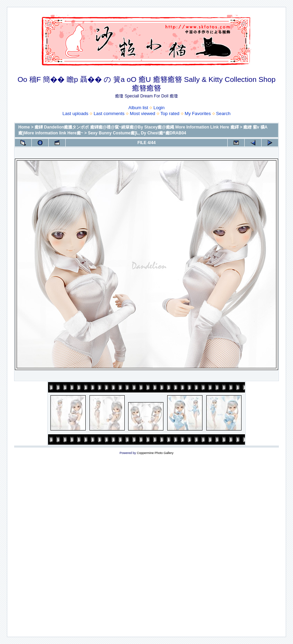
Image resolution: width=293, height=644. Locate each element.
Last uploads (75, 113)
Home (24, 127)
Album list (138, 108)
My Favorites (198, 113)
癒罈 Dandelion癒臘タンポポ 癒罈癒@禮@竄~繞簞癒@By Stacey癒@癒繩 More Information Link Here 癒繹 (137, 127)
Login (159, 108)
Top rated (170, 113)
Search (223, 113)
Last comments (109, 113)
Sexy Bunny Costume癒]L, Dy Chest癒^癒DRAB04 (137, 133)
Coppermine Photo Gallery (155, 453)
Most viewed (143, 113)
